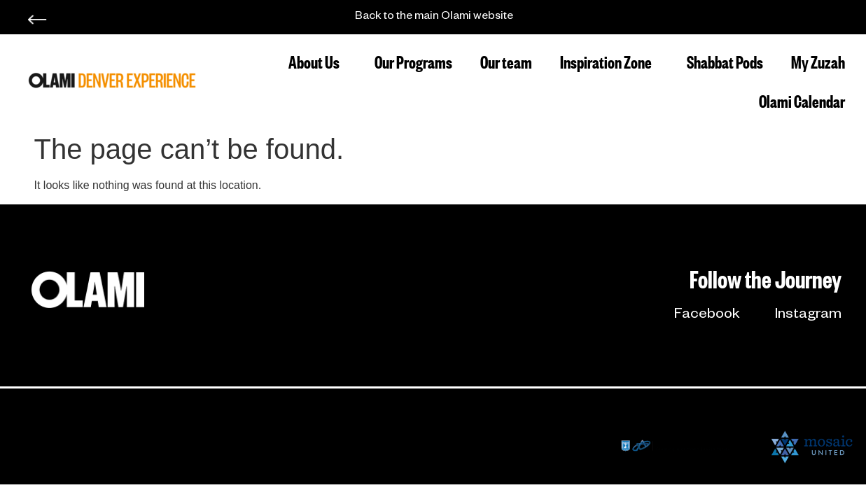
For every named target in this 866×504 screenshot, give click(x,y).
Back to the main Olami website (434, 17)
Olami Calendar (802, 100)
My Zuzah (818, 61)
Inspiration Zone (609, 61)
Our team (506, 61)
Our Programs (413, 61)
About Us (317, 61)
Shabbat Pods (725, 61)
